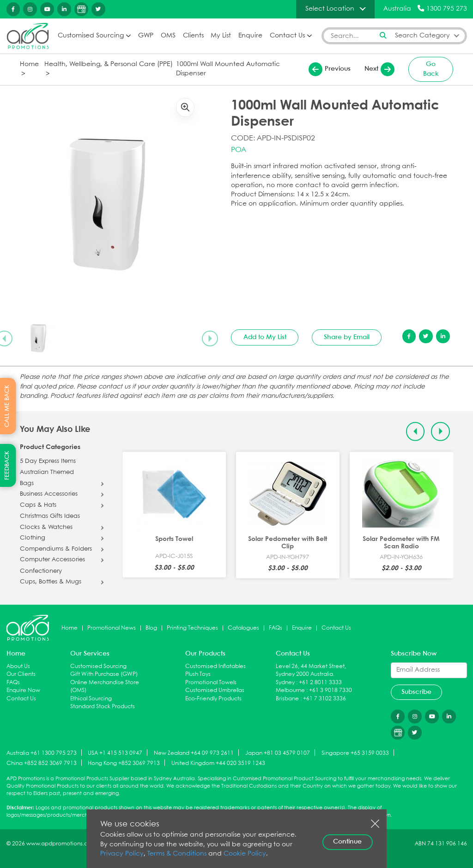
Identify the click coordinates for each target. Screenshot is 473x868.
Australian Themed (47, 473)
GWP (146, 36)
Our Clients (21, 674)
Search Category (422, 36)
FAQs (276, 628)
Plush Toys (198, 674)
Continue (347, 842)
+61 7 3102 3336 (324, 699)
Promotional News (112, 628)
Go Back (431, 69)
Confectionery (41, 571)
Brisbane (287, 699)
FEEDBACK (7, 465)
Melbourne (290, 690)
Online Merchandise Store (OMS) (105, 687)
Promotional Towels (211, 683)
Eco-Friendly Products (213, 699)
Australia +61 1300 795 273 (42, 753)
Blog (151, 628)
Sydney (285, 683)
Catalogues (243, 628)
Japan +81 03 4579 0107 (278, 753)
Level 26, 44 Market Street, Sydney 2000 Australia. (311, 671)
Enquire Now (23, 690)
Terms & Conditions (177, 854)
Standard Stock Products (103, 707)
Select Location (330, 9)
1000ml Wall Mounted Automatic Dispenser (228, 69)
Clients (193, 36)
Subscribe (416, 692)
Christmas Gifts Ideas (50, 516)
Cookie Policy (245, 854)
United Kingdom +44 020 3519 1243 (218, 763)
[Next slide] (210, 338)
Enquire (250, 36)
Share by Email (347, 337)
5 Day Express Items (48, 461)
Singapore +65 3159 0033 (355, 753)
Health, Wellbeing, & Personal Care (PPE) (109, 64)
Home (29, 64)
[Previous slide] (415, 432)
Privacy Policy (122, 854)
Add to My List (265, 337)
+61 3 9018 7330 (330, 690)
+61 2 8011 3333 (320, 683)
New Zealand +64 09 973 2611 (194, 753)
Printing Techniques (192, 628)
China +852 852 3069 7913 (42, 763)
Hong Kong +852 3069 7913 (124, 763)
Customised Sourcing (91, 36)
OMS (168, 36)
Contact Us (287, 36)
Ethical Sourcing (91, 699)
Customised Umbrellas (215, 690)
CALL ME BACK (7, 406)
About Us (18, 666)
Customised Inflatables (215, 666)
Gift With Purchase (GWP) (104, 674)
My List (221, 36)
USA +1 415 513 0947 (115, 753)
